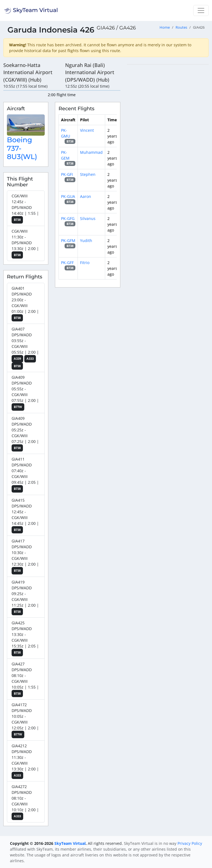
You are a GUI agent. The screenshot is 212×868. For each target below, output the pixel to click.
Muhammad (91, 152)
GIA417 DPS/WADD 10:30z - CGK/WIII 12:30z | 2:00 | (25, 556)
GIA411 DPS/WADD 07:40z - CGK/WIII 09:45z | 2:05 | (25, 475)
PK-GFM (68, 240)
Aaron (86, 196)
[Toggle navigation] (201, 10)
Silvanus (88, 218)
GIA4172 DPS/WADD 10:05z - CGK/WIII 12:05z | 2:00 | (25, 720)
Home (165, 27)
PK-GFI (67, 174)
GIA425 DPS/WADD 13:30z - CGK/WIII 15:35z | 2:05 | (25, 638)
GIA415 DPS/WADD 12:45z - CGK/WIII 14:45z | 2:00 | (25, 516)
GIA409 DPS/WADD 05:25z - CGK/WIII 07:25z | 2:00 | (25, 434)
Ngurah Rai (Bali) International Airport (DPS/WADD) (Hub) (90, 72)
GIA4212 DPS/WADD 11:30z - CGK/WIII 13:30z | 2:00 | (25, 761)
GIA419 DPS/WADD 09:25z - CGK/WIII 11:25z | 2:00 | (25, 597)
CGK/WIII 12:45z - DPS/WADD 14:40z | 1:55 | (25, 208)
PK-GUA (68, 196)
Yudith (86, 240)
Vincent (87, 130)
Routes (181, 27)
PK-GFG (68, 218)
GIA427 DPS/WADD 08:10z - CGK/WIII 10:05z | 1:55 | (25, 679)
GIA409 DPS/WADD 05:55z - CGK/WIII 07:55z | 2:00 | (25, 393)
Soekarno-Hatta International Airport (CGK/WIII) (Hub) (28, 72)
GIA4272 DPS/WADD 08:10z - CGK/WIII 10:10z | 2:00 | (25, 802)
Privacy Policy (190, 843)
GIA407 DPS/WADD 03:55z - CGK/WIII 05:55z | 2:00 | (25, 348)
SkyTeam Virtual (70, 843)
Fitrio (85, 263)
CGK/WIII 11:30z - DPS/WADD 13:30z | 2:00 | (25, 244)
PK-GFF (67, 263)
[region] (168, 147)
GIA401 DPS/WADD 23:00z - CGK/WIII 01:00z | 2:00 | (25, 304)
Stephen (88, 174)
